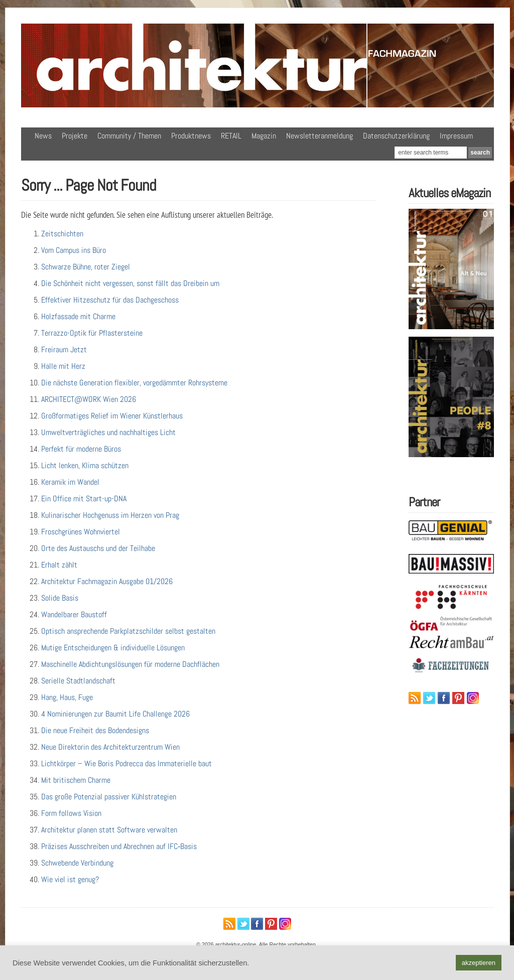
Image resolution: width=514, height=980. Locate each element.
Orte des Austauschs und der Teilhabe (98, 548)
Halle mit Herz (63, 366)
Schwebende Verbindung (77, 863)
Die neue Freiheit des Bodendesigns (95, 730)
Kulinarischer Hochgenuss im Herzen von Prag (110, 515)
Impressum (456, 136)
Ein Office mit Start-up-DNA (84, 499)
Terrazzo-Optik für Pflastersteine (92, 333)
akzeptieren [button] (479, 963)
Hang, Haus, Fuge (67, 697)
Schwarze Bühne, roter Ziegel (86, 267)
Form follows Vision (71, 813)
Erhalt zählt (59, 565)
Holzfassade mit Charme (78, 316)
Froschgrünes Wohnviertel (81, 532)
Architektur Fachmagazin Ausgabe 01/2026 (107, 581)
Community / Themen (129, 136)
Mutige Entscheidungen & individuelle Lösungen (113, 648)
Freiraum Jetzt (64, 349)
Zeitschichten (62, 234)
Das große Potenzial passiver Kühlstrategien (109, 797)
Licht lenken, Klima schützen (85, 465)
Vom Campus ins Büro (74, 250)
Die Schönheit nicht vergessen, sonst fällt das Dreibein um (130, 283)
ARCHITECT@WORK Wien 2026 (89, 399)
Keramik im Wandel (70, 482)
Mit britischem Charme (76, 780)
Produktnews (191, 136)
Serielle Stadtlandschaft (78, 681)
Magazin (264, 136)
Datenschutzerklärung (396, 136)
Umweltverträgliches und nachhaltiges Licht (108, 432)
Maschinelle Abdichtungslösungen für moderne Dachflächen (130, 664)
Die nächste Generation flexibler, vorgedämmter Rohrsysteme (134, 383)
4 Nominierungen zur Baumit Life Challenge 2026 (115, 714)
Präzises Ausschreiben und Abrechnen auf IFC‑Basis (119, 846)
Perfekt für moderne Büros (81, 449)
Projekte (75, 136)
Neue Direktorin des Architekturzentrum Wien (110, 747)
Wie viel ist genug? (70, 879)
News (43, 136)
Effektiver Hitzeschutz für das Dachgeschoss (110, 300)
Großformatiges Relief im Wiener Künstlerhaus (112, 416)
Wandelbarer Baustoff (74, 614)
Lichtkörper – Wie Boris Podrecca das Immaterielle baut (126, 763)
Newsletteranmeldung (319, 136)
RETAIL (231, 136)
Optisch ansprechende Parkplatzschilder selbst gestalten (128, 631)
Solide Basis (60, 598)
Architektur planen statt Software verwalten (109, 830)
